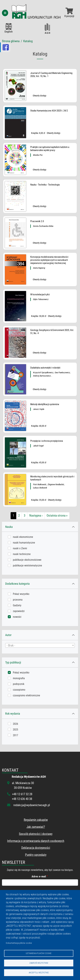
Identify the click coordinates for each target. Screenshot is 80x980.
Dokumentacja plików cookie (19, 943)
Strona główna (11, 41)
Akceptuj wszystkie (39, 972)
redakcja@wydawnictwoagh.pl (32, 805)
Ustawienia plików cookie (39, 953)
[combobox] (40, 645)
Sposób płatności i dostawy (36, 834)
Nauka (9, 527)
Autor (8, 635)
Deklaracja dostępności (36, 848)
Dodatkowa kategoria (17, 584)
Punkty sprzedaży (36, 855)
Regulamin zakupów (36, 820)
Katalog (28, 41)
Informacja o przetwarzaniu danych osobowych (36, 841)
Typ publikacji (13, 662)
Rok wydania (13, 714)
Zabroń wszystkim (39, 963)
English (9, 28)
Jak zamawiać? (36, 827)
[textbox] (40, 645)
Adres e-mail (39, 876)
